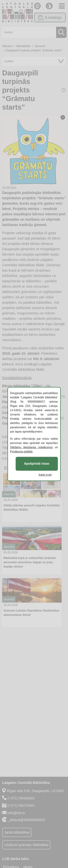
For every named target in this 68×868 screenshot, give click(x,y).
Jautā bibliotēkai (17, 832)
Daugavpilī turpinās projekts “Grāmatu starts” (34, 50)
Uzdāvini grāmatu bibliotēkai (26, 845)
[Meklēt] (33, 32)
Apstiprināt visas (37, 464)
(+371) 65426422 (21, 798)
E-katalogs (50, 17)
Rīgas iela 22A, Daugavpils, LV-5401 (36, 791)
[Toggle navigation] (62, 6)
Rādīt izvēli (45, 475)
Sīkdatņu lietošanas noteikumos (31, 447)
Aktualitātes (23, 46)
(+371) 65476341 (21, 805)
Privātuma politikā (21, 452)
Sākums (7, 46)
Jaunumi (40, 46)
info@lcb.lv (16, 813)
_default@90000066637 (27, 820)
